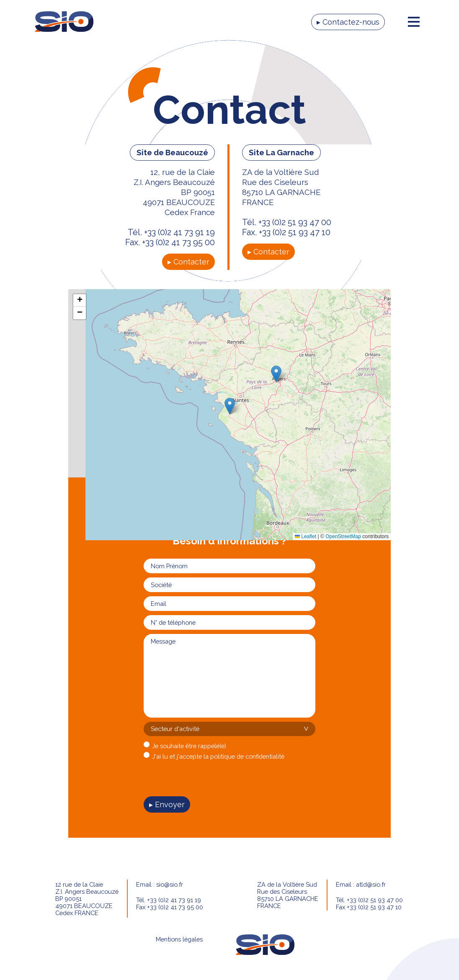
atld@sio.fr (371, 884)
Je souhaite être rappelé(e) (189, 746)
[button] (276, 374)
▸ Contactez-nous (348, 27)
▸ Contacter (188, 262)
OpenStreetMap (343, 536)
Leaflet (306, 536)
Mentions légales (179, 939)
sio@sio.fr (170, 884)
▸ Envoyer (167, 804)
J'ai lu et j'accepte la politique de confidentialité (218, 756)
